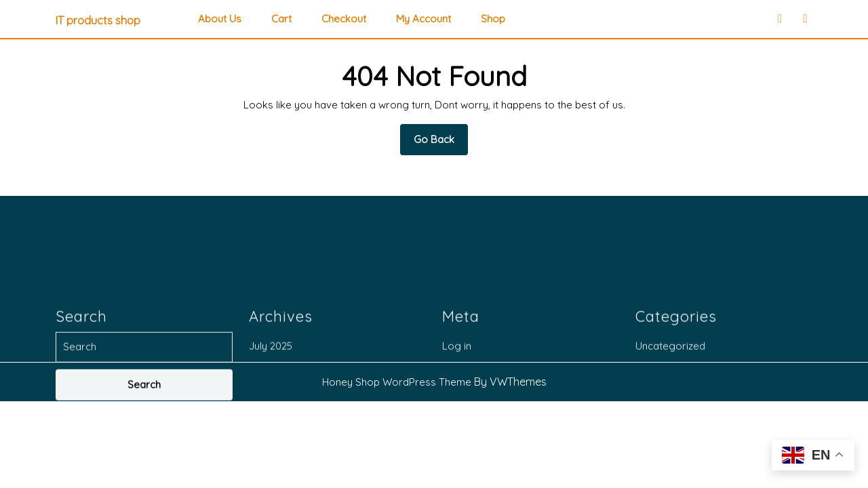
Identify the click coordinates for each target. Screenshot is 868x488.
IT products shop (98, 20)
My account (423, 19)
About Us (220, 19)
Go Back (441, 144)
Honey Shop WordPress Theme (397, 382)
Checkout (344, 19)
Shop (493, 19)
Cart (281, 19)
